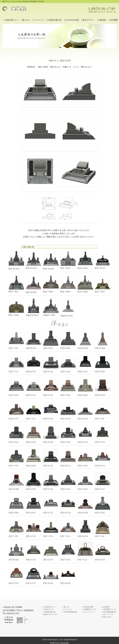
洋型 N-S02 (68, 339)
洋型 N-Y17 (16, 410)
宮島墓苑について (109, 609)
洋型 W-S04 (85, 339)
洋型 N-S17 (103, 480)
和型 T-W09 (85, 283)
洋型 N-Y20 (34, 363)
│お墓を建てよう (11, 20)
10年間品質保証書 (69, 612)
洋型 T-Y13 (85, 551)
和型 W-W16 (34, 260)
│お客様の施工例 (54, 20)
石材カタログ (48, 609)
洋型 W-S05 (103, 339)
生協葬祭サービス (89, 609)
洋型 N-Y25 (34, 527)
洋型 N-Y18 (103, 551)
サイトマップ (107, 614)
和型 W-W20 (34, 283)
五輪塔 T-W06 (51, 307)
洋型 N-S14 (16, 433)
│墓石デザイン (88, 20)
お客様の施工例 (49, 612)
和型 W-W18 (16, 260)
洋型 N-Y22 (16, 574)
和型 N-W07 (85, 260)
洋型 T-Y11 (34, 410)
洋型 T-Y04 (103, 527)
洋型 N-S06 (16, 504)
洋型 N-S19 (34, 480)
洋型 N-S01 (51, 339)
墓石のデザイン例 (49, 614)
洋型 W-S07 (85, 480)
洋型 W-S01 (51, 574)
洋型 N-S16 (51, 480)
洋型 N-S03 (103, 504)
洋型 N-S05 (34, 457)
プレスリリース (88, 612)
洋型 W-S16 (51, 433)
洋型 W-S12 (34, 339)
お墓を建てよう (49, 607)
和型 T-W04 (68, 283)
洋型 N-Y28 (68, 433)
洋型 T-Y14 (51, 527)
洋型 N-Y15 (68, 551)
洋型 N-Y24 (85, 363)
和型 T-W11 (16, 283)
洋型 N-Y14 (51, 551)
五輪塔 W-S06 (68, 307)
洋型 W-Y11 (103, 457)
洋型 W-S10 (85, 410)
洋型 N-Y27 (34, 574)
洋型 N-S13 (51, 386)
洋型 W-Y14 (85, 433)
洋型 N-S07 (34, 504)
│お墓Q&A (102, 20)
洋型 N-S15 (51, 457)
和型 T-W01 (68, 260)
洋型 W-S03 (68, 574)
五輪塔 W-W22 (34, 307)
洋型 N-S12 (34, 433)
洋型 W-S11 (68, 457)
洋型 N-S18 (51, 363)
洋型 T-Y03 (16, 457)
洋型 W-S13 (85, 527)
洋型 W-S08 (16, 480)
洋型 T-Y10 (68, 527)
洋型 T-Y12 (16, 363)
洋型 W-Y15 (68, 504)
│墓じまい (26, 20)
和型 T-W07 (103, 283)
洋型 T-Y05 (103, 410)
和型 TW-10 (103, 260)
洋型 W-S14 (68, 410)
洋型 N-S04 (68, 386)
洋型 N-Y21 (51, 504)
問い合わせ (106, 617)
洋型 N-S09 (103, 363)
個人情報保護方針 (109, 612)
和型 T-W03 (51, 283)
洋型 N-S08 (85, 386)
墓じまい (66, 607)
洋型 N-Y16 (103, 433)
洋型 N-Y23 (34, 551)
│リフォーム (38, 20)
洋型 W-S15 (103, 386)
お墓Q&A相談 (87, 607)
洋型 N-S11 (34, 386)
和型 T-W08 (16, 307)
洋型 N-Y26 (85, 457)
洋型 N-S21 (68, 480)
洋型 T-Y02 (16, 527)
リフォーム (67, 609)
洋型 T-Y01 (16, 339)
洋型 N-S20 (68, 363)
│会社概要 (113, 20)
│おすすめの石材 (71, 20)
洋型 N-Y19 (51, 410)
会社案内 (106, 607)
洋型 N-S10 (16, 386)
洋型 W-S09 (85, 504)
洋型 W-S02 (16, 551)
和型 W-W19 (51, 260)
